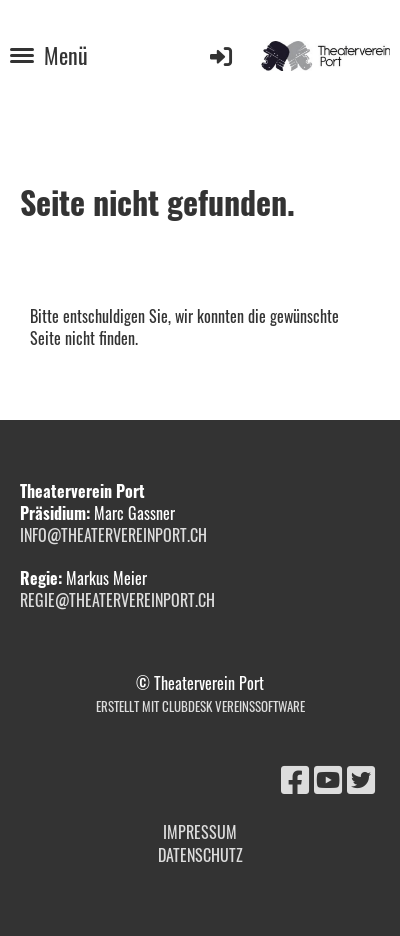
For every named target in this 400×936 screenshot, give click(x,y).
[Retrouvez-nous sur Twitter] (361, 777)
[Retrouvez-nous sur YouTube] (328, 777)
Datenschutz (200, 855)
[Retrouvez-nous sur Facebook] (295, 777)
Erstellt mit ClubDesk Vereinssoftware (200, 706)
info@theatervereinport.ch (113, 535)
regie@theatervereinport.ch (119, 600)
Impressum (200, 832)
